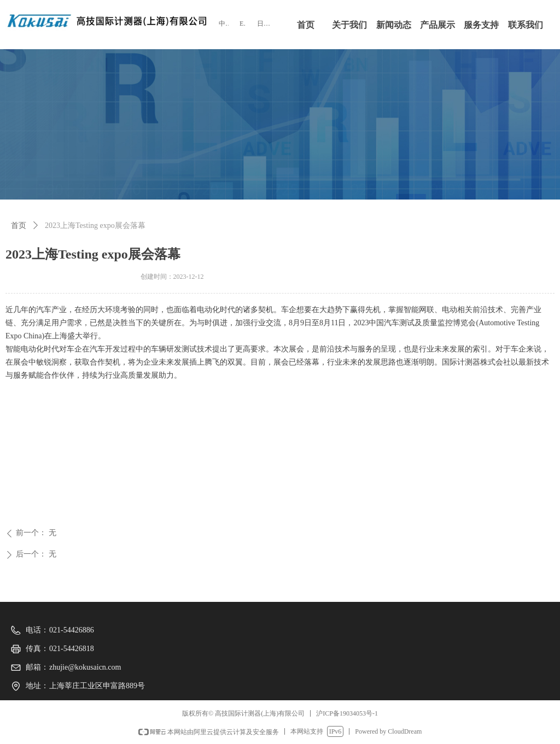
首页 (19, 225)
